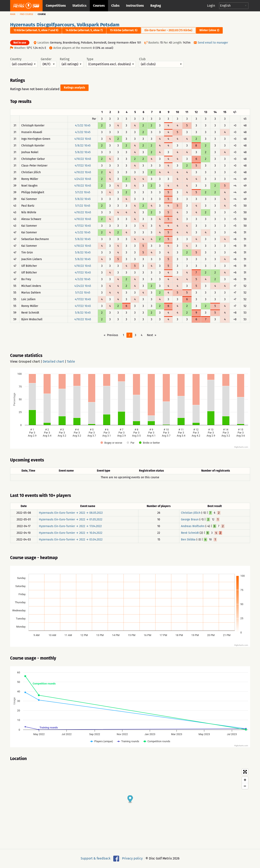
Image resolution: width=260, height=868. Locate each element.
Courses (99, 6)
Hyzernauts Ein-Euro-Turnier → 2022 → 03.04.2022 (71, 540)
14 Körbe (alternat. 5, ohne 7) (84, 30)
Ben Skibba (188, 540)
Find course (27, 14)
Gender (49, 62)
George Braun (190, 519)
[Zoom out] (245, 786)
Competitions (56, 6)
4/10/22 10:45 (83, 139)
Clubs (115, 6)
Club (161, 62)
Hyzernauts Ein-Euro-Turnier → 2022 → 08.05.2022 (71, 513)
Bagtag (156, 6)
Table (71, 361)
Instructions (135, 6)
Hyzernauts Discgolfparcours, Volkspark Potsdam (65, 25)
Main (13, 14)
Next (150, 335)
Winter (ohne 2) (209, 30)
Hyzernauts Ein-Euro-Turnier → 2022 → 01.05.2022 (71, 519)
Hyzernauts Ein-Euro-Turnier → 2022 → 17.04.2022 (70, 526)
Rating (72, 62)
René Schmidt (190, 533)
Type (111, 62)
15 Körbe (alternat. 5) (124, 30)
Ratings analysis (74, 88)
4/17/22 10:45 (83, 166)
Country (24, 62)
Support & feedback (96, 858)
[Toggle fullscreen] (245, 772)
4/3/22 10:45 (83, 125)
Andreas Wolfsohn (193, 526)
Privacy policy (132, 858)
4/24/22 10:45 (83, 179)
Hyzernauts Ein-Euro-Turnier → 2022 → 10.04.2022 (71, 533)
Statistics (79, 6)
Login (211, 6)
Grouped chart (29, 361)
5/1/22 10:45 (83, 192)
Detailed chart (53, 361)
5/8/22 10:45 (83, 146)
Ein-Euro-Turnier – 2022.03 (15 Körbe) (168, 30)
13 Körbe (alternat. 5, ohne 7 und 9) (36, 30)
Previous (113, 335)
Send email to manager (213, 43)
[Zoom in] (245, 780)
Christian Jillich (191, 513)
